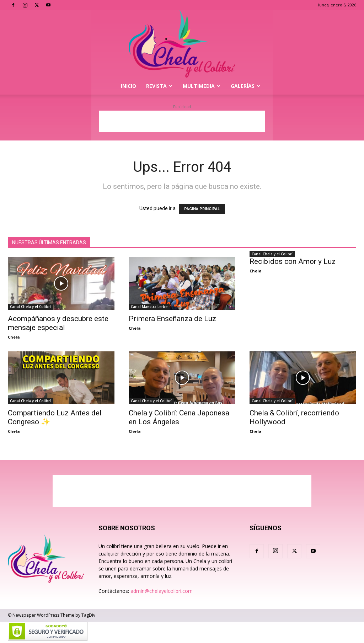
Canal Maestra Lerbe (149, 307)
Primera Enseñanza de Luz (172, 319)
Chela (14, 337)
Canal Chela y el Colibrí (30, 307)
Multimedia (202, 86)
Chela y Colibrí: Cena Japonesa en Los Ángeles (179, 417)
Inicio (129, 86)
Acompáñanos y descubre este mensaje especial (58, 323)
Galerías (245, 86)
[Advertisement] (182, 121)
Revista (159, 86)
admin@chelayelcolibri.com (162, 591)
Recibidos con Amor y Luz (293, 261)
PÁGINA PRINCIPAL (202, 209)
